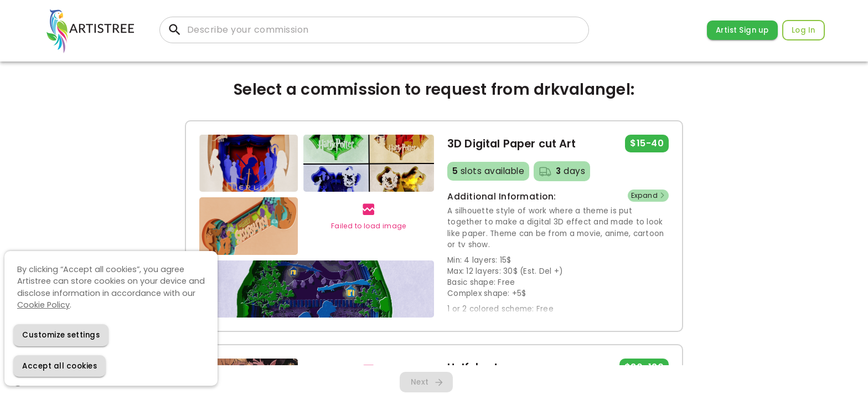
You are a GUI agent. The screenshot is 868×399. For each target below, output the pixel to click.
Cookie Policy (43, 305)
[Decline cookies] (61, 335)
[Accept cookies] (60, 366)
